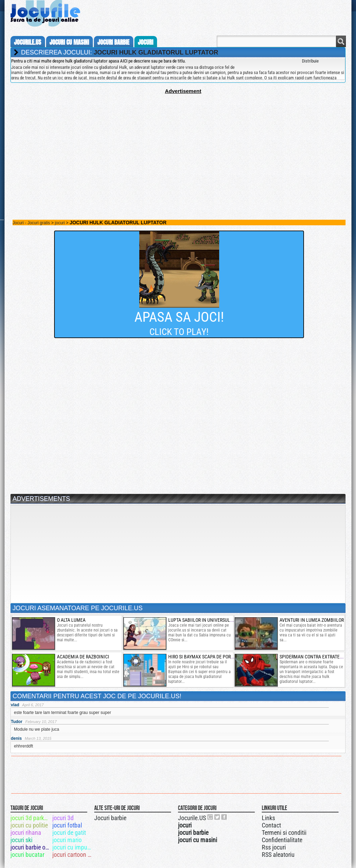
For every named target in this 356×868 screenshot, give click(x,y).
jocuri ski (21, 840)
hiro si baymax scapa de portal (203, 657)
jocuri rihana (26, 833)
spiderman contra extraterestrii (317, 657)
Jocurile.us (28, 42)
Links (268, 818)
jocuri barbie (113, 42)
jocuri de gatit (69, 833)
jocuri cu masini (69, 42)
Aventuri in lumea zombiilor (312, 620)
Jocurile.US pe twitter (217, 817)
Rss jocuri (274, 847)
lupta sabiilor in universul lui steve (210, 620)
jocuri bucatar (27, 855)
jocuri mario (67, 840)
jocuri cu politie (29, 825)
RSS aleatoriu (278, 855)
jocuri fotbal (67, 825)
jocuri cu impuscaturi (73, 847)
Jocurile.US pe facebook (224, 817)
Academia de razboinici (83, 657)
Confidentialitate (282, 840)
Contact (271, 825)
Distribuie (310, 61)
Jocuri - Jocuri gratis (31, 223)
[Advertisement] (178, 143)
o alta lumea (71, 620)
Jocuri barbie (110, 818)
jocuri (146, 42)
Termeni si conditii (284, 833)
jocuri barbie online (31, 847)
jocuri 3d (63, 818)
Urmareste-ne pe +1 (210, 817)
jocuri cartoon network (73, 855)
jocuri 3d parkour (31, 818)
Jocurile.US (192, 818)
